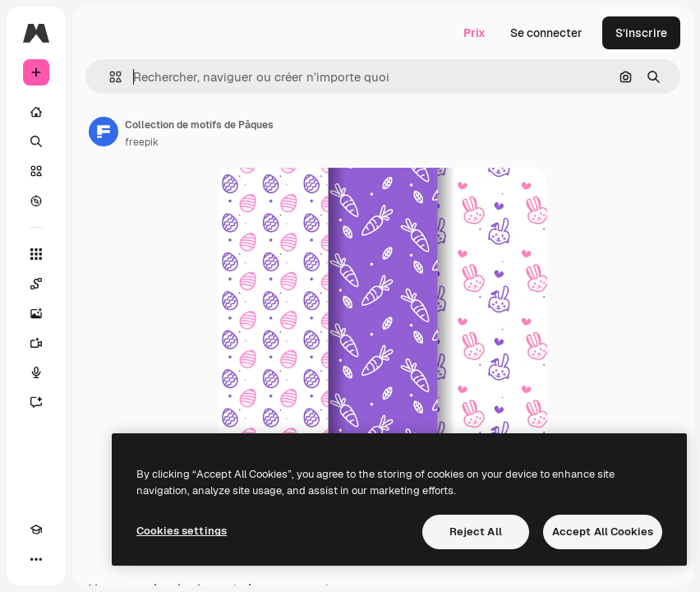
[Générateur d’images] (36, 313)
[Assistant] (36, 402)
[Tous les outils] (36, 254)
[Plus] (36, 559)
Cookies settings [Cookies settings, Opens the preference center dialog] (182, 531)
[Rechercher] (36, 141)
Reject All (476, 532)
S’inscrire (641, 33)
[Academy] (36, 530)
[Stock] (36, 171)
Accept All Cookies (603, 532)
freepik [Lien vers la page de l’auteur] (142, 142)
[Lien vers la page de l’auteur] (104, 132)
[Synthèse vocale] (36, 372)
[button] (109, 77)
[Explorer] (36, 201)
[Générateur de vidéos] (36, 343)
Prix (474, 33)
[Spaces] (36, 284)
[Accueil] (36, 112)
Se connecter (546, 33)
